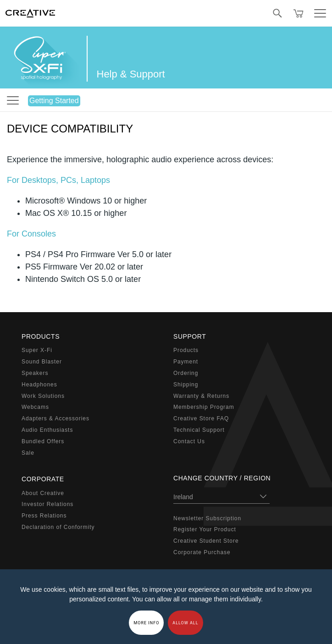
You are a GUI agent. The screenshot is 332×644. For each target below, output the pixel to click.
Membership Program (204, 407)
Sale (28, 453)
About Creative (43, 493)
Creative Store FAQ (201, 418)
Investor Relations (47, 504)
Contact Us (189, 441)
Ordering (186, 373)
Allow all (185, 623)
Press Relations (44, 516)
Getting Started (54, 101)
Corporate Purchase (202, 552)
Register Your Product (205, 529)
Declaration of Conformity (58, 527)
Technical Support (199, 430)
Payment (186, 362)
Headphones (39, 385)
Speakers (35, 373)
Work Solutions (43, 396)
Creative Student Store (206, 541)
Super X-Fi (37, 350)
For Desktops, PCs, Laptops (58, 180)
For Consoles (31, 234)
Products (186, 350)
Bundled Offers (43, 441)
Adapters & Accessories (55, 418)
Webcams (35, 407)
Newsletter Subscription (207, 518)
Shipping (186, 385)
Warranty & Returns (201, 396)
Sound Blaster (42, 362)
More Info (146, 623)
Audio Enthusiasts (47, 430)
